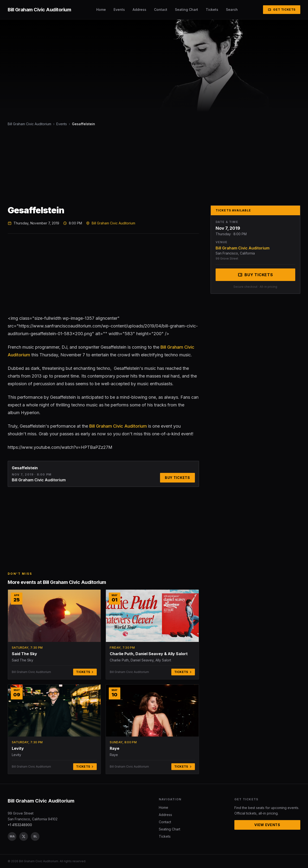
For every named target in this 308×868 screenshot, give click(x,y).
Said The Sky (24, 654)
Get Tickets (282, 10)
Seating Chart (186, 10)
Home (101, 10)
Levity (18, 748)
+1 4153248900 (20, 825)
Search (232, 10)
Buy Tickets (177, 478)
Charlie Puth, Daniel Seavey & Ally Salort (149, 654)
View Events (267, 825)
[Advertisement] (152, 166)
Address (139, 10)
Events (119, 10)
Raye (115, 748)
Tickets (212, 10)
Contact (161, 10)
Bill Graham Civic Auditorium (29, 124)
